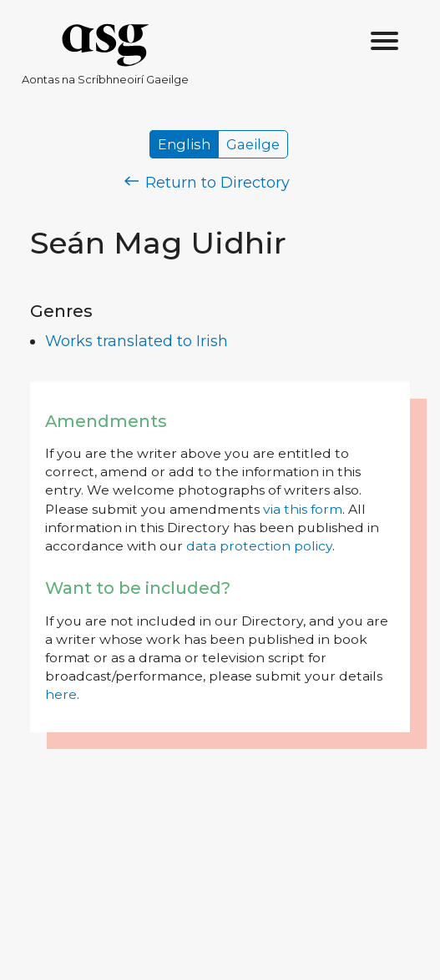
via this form (303, 509)
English (184, 144)
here (61, 694)
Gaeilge (253, 144)
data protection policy (259, 546)
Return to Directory (207, 183)
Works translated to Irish (137, 341)
